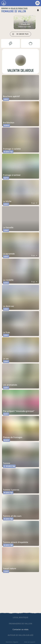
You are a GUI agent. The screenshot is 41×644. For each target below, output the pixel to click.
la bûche (7, 201)
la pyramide (9, 254)
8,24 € (6, 414)
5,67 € (6, 178)
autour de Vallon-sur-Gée (21, 635)
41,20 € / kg (8, 152)
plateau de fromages (13, 437)
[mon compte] (38, 3)
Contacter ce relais (20, 629)
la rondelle (8, 280)
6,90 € (6, 204)
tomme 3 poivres (11, 490)
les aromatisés (10, 385)
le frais (6, 332)
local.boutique (20, 617)
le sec (6, 359)
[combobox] (34, 203)
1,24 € (6, 571)
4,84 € (6, 99)
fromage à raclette (12, 149)
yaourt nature (10, 568)
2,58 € (6, 230)
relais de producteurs (19, 8)
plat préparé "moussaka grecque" (19, 411)
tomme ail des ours (12, 516)
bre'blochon (9, 123)
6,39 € (6, 283)
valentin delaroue (20, 71)
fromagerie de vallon (20, 624)
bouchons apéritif (11, 96)
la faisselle (8, 227)
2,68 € (6, 388)
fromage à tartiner (12, 175)
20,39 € (6, 440)
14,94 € (6, 125)
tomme (7, 463)
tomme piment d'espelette (16, 542)
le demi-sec (9, 306)
